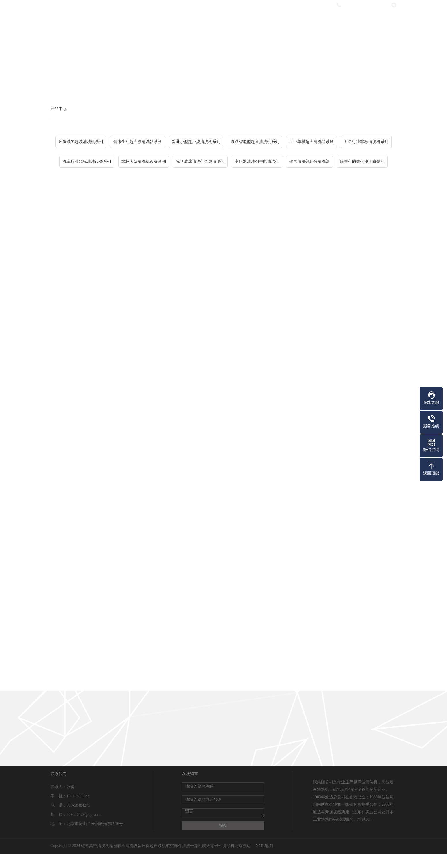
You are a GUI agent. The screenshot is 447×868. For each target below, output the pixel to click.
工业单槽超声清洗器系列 (311, 142)
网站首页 (146, 21)
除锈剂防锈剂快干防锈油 (362, 162)
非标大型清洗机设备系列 (144, 162)
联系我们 (376, 21)
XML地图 (264, 846)
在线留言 (338, 21)
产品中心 (223, 21)
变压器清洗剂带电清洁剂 (257, 162)
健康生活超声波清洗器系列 (138, 142)
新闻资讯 (261, 21)
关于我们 (185, 21)
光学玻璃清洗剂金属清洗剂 (200, 162)
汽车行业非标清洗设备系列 (87, 162)
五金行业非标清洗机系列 (366, 142)
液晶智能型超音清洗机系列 (255, 142)
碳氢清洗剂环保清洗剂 (309, 162)
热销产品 (300, 21)
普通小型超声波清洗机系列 (196, 142)
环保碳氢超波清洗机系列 (81, 142)
